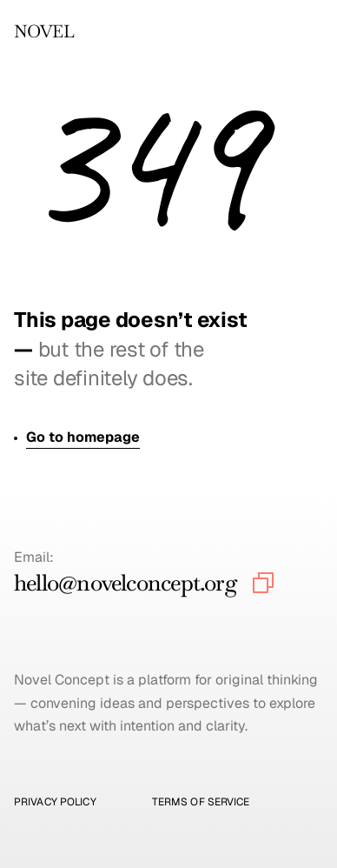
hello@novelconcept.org (126, 583)
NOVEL (44, 31)
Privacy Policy (55, 802)
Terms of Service (201, 802)
